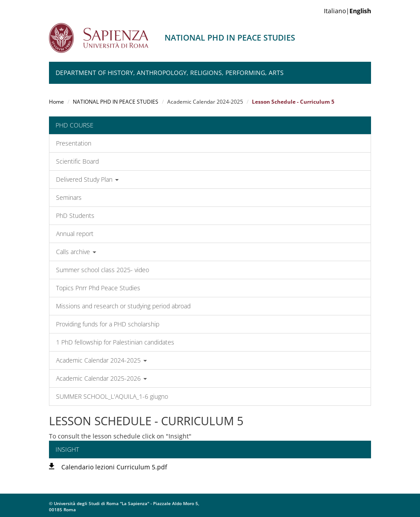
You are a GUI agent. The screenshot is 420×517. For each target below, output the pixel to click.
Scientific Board (77, 161)
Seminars (69, 197)
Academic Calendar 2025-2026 (101, 378)
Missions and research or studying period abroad (123, 306)
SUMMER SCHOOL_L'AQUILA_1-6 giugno (112, 396)
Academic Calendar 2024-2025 (101, 360)
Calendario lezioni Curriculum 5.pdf (114, 467)
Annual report (75, 234)
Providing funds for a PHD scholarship (108, 324)
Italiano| (347, 11)
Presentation (74, 143)
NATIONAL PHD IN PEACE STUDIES (116, 102)
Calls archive (76, 252)
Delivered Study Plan (87, 179)
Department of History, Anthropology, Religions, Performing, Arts (170, 73)
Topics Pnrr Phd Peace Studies (98, 288)
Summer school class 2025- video (103, 270)
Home (56, 102)
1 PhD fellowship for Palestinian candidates (115, 342)
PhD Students (75, 215)
